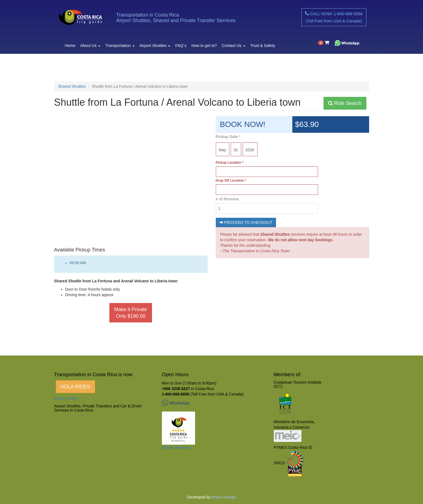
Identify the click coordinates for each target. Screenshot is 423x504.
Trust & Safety (263, 46)
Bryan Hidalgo (224, 497)
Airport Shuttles (155, 46)
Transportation (120, 46)
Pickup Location (230, 163)
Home (70, 46)
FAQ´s (181, 46)
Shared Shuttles (72, 86)
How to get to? (204, 46)
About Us (90, 46)
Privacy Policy (66, 399)
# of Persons (227, 199)
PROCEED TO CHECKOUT (246, 222)
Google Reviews (176, 447)
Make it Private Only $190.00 (131, 313)
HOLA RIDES (75, 387)
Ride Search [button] (345, 103)
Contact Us (234, 46)
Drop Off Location (231, 181)
